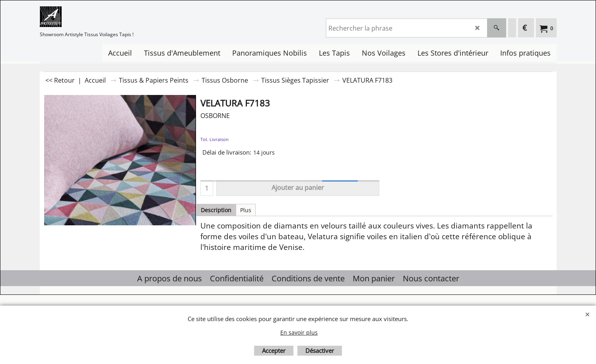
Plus (246, 210)
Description (216, 210)
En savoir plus (299, 332)
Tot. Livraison (215, 139)
